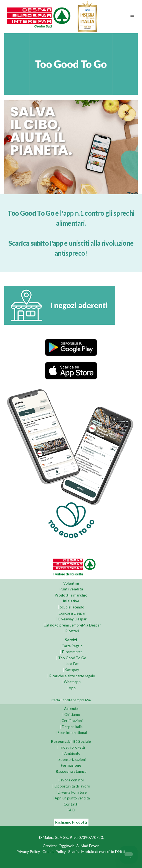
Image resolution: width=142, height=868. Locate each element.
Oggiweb (67, 846)
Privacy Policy (28, 852)
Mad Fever (90, 846)
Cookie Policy (54, 852)
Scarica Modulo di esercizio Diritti (97, 852)
